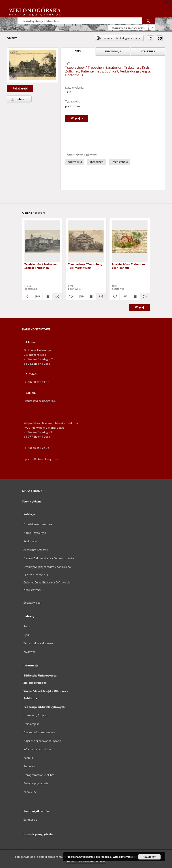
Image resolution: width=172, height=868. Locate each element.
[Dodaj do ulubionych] (150, 38)
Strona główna (32, 501)
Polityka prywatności (36, 783)
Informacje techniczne (38, 749)
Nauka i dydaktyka (35, 533)
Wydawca (30, 652)
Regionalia (30, 541)
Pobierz (18, 99)
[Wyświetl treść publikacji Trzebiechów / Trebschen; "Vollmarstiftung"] (91, 296)
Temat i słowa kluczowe (39, 643)
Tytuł (27, 635)
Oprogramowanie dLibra (39, 775)
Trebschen (97, 162)
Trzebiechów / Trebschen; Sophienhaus (129, 266)
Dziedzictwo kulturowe (38, 524)
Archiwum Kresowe (36, 550)
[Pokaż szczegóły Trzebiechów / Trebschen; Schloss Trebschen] (57, 296)
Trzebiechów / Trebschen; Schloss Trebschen (41, 266)
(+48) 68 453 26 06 (37, 448)
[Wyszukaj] (148, 21)
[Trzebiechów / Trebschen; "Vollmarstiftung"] (86, 241)
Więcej (140, 307)
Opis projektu (32, 724)
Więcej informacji (123, 857)
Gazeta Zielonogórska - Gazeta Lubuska (49, 558)
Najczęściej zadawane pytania (43, 741)
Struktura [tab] (148, 51)
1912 (68, 92)
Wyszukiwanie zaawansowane (128, 28)
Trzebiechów (119, 162)
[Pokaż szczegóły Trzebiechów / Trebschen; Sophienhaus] (144, 296)
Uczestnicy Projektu (36, 715)
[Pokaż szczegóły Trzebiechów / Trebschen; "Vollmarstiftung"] (101, 296)
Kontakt (28, 758)
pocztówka (72, 106)
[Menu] (167, 4)
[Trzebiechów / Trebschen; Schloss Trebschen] (42, 241)
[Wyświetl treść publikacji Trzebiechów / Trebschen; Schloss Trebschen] (47, 296)
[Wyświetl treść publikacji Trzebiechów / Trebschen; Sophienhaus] (135, 296)
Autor (27, 626)
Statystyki (30, 766)
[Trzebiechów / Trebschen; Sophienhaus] (130, 241)
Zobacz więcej (32, 603)
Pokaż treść (20, 88)
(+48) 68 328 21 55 (37, 382)
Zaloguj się (30, 820)
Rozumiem (149, 857)
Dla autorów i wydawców (39, 732)
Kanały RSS (30, 792)
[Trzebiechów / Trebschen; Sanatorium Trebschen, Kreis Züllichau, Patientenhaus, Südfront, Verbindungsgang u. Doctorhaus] (32, 65)
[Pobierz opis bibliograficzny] (37, 296)
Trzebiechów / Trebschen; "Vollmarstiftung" (85, 266)
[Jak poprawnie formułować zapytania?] (152, 28)
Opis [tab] (78, 51)
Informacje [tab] (113, 51)
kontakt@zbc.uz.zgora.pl (41, 401)
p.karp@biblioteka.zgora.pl (42, 459)
